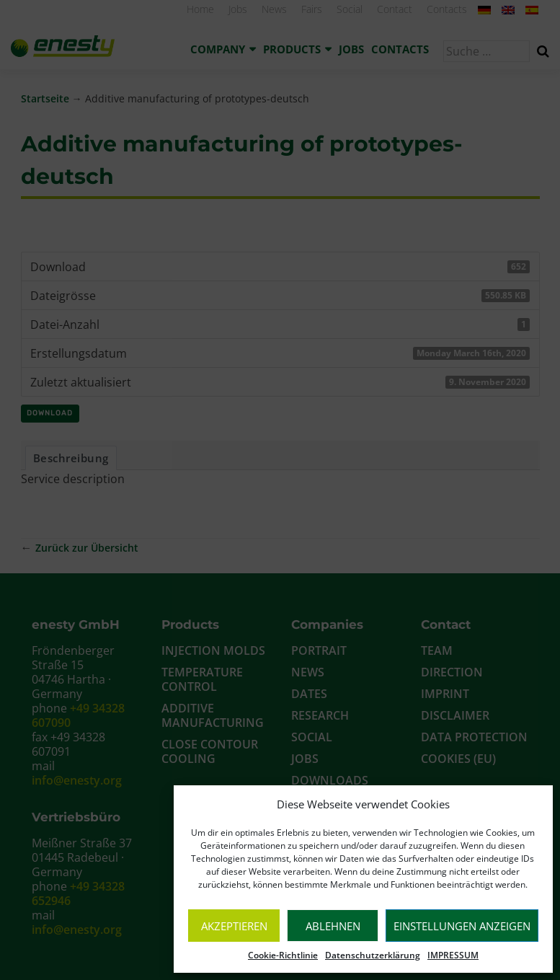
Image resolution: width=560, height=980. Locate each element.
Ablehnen (333, 926)
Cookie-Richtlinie (283, 955)
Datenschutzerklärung (373, 955)
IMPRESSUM (453, 955)
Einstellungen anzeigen (462, 926)
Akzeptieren (234, 926)
